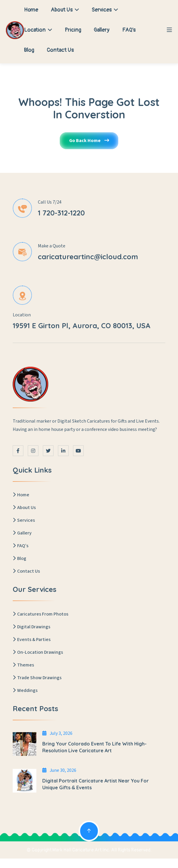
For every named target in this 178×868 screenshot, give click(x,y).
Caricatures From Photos (41, 614)
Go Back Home (89, 141)
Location (38, 30)
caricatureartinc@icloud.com (88, 257)
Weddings (25, 691)
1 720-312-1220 (61, 213)
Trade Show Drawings (37, 678)
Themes (23, 665)
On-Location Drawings (38, 653)
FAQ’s (129, 30)
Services (105, 10)
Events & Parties (32, 640)
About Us (65, 10)
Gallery (102, 30)
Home (31, 10)
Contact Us (60, 50)
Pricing (73, 30)
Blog (29, 50)
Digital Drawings (31, 627)
